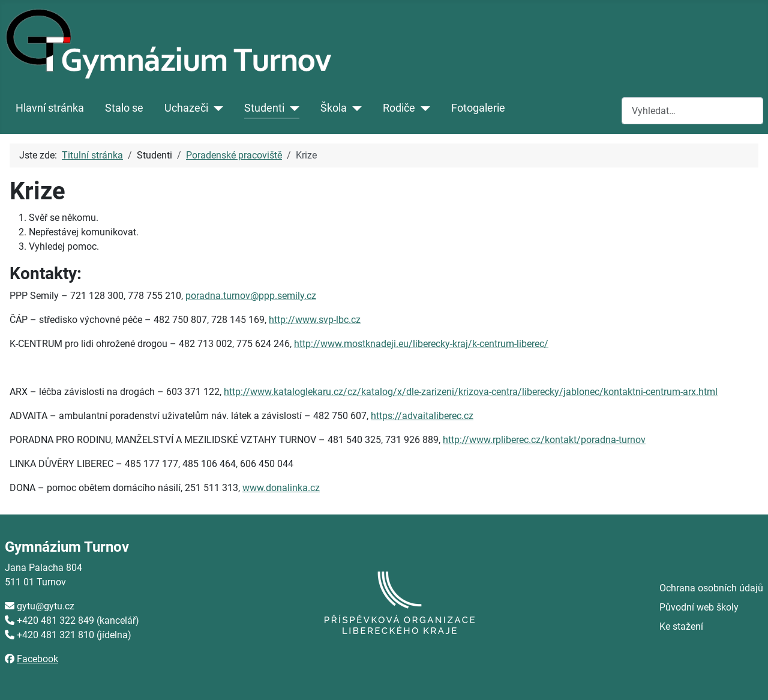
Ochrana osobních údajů (711, 588)
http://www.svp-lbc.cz (315, 320)
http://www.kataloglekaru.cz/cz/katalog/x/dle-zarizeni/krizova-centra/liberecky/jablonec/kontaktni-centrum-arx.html (471, 392)
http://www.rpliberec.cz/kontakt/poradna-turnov (544, 440)
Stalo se (124, 108)
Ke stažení (681, 626)
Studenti (264, 108)
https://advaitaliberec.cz (422, 416)
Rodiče (399, 108)
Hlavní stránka (50, 108)
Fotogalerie (478, 108)
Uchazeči (186, 108)
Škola (334, 108)
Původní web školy (699, 607)
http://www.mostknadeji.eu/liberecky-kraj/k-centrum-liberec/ (421, 344)
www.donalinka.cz (281, 488)
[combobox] (692, 111)
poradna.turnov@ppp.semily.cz (251, 296)
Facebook (37, 659)
